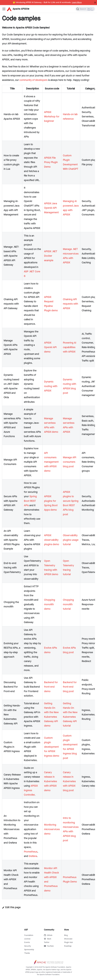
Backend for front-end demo (51, 687)
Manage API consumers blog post (70, 462)
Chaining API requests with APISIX (70, 304)
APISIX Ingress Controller (31, 790)
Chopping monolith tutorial (68, 604)
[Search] (85, 9)
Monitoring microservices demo (52, 829)
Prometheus (31, 852)
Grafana (33, 856)
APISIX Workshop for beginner (52, 117)
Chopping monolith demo (50, 604)
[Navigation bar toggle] (4, 9)
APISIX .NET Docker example (51, 256)
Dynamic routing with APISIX (51, 386)
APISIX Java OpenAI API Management (51, 208)
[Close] (95, 3)
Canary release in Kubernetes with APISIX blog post (69, 781)
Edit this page (11, 907)
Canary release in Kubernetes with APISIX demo (51, 781)
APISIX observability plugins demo (52, 540)
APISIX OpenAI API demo (50, 347)
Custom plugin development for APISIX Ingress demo (52, 747)
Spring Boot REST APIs (30, 501)
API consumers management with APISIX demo (51, 462)
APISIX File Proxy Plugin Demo (51, 162)
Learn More (77, 3)
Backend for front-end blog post (70, 687)
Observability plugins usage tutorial (71, 540)
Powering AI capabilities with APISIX (70, 347)
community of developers (33, 80)
